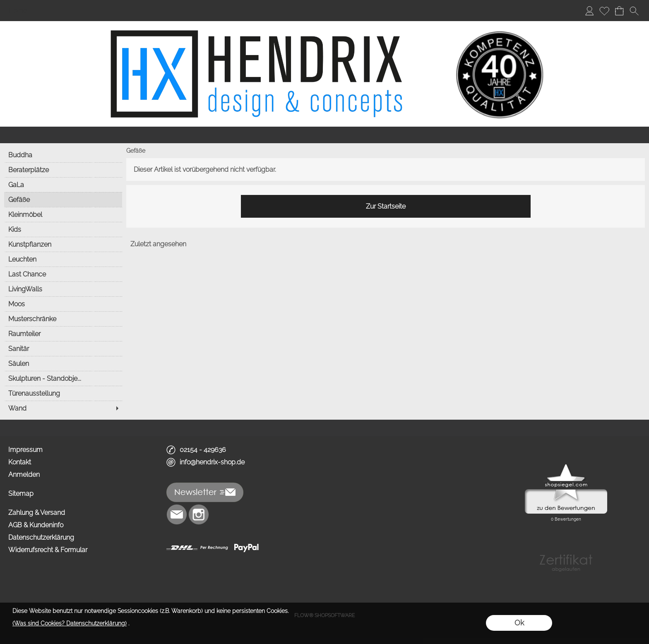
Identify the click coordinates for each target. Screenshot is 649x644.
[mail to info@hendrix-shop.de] (177, 514)
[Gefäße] (63, 199)
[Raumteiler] (63, 334)
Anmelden (24, 475)
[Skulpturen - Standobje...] (63, 378)
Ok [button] (519, 623)
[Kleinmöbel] (63, 214)
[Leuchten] (63, 259)
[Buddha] (63, 155)
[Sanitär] (63, 348)
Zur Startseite (386, 206)
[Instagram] (199, 514)
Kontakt (20, 462)
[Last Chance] (63, 274)
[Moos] (63, 304)
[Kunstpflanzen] (63, 244)
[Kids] (63, 229)
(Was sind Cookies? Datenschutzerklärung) (70, 623)
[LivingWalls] (63, 289)
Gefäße (136, 151)
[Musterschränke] (63, 319)
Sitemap (21, 494)
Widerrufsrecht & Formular (48, 550)
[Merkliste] (604, 11)
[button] (634, 11)
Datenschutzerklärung (41, 537)
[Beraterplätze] (63, 170)
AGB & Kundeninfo (36, 525)
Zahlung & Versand (37, 513)
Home (18, 11)
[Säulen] (63, 363)
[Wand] (63, 408)
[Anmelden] (589, 11)
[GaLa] (63, 185)
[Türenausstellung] (63, 393)
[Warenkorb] (619, 11)
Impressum (25, 450)
